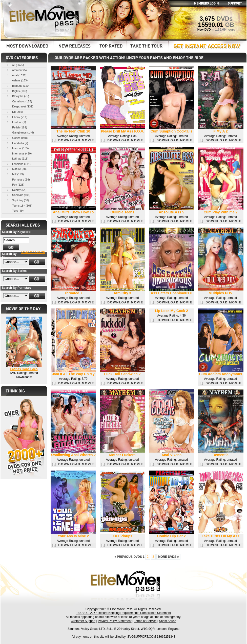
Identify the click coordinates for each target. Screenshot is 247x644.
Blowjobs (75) (18, 96)
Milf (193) (15, 174)
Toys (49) (15, 210)
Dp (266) (15, 112)
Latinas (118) (17, 158)
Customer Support (83, 621)
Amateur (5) (17, 70)
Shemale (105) (18, 195)
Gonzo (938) (17, 138)
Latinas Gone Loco (24, 369)
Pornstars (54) (18, 179)
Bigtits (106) (17, 91)
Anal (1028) (16, 75)
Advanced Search (33, 252)
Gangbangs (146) (20, 132)
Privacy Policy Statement (115, 621)
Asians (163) (17, 80)
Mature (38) (16, 169)
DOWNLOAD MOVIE (73, 140)
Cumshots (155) (19, 101)
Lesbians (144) (18, 164)
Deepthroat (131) (20, 106)
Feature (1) (16, 122)
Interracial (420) (19, 153)
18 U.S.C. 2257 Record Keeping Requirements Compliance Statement (124, 613)
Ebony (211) (17, 117)
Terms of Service (145, 621)
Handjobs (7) (17, 143)
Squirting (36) (18, 200)
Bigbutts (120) (18, 86)
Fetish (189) (17, 127)
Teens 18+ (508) (19, 205)
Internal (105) (17, 148)
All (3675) (15, 65)
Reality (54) (16, 190)
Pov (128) (15, 184)
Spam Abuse (168, 621)
